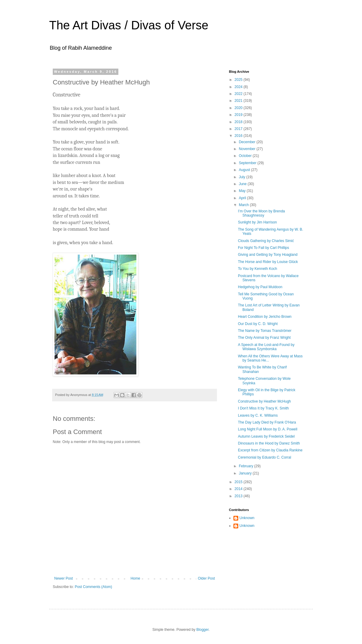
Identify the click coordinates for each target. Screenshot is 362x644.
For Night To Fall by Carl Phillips (264, 248)
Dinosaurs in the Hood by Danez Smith (269, 443)
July (243, 177)
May (243, 191)
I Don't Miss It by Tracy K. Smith (263, 408)
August (245, 170)
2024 (239, 87)
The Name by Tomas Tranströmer (265, 331)
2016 (239, 136)
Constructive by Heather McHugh (264, 401)
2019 (239, 115)
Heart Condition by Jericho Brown (265, 317)
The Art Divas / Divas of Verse (129, 25)
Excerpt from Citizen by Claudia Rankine (270, 450)
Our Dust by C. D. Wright (258, 324)
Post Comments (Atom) (93, 587)
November (248, 149)
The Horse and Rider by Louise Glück (268, 262)
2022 (239, 94)
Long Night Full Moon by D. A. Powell (268, 429)
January (246, 473)
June (243, 184)
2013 (239, 496)
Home (135, 578)
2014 (239, 489)
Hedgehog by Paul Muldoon (260, 287)
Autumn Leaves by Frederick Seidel (266, 436)
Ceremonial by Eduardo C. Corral (264, 457)
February (246, 466)
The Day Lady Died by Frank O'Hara (267, 422)
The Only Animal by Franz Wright (264, 338)
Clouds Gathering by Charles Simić (266, 241)
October (246, 156)
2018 (239, 122)
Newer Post (64, 578)
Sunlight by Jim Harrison (257, 222)
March (244, 205)
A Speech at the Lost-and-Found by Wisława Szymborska (266, 347)
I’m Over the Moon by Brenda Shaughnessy (261, 213)
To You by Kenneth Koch (258, 269)
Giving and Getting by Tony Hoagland (268, 255)
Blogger (202, 630)
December (248, 142)
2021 (239, 101)
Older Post (206, 578)
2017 (239, 129)
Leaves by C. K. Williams (258, 415)
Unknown (247, 518)
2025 (239, 80)
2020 (239, 108)
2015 (239, 482)
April (243, 198)
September (248, 163)
